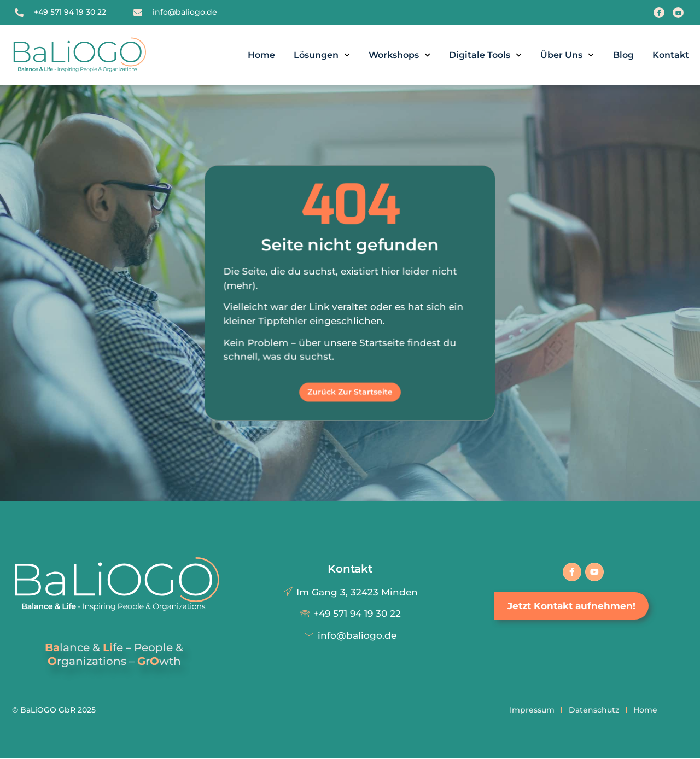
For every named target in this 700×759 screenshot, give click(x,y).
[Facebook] (659, 13)
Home (261, 55)
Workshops (399, 55)
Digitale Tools (485, 55)
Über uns (567, 55)
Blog (623, 55)
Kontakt (671, 55)
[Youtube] (678, 13)
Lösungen (322, 55)
